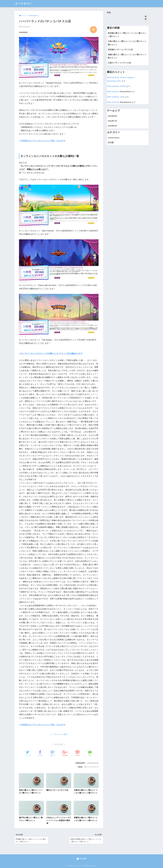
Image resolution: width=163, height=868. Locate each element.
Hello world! (112, 77)
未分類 (111, 143)
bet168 (123, 86)
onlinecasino (93, 763)
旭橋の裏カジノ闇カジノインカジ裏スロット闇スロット (127, 56)
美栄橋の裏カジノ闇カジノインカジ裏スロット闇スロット (127, 35)
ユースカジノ (23, 3)
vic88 (122, 97)
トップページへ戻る (59, 734)
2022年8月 (112, 116)
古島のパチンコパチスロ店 (119, 63)
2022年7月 (112, 121)
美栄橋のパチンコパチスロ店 (120, 50)
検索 (109, 13)
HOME (82, 859)
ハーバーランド (92, 767)
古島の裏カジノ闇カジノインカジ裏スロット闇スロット (127, 43)
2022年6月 (112, 126)
